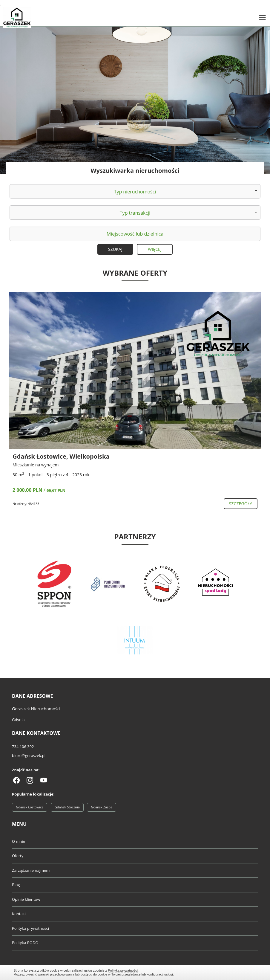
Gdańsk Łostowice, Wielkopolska (61, 456)
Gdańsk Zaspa (102, 807)
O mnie (19, 841)
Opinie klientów (26, 899)
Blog (16, 885)
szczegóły (241, 504)
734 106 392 (23, 747)
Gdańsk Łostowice (30, 807)
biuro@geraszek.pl (29, 755)
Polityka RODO (25, 943)
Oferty (18, 856)
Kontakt (19, 914)
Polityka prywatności (30, 928)
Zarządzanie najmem (31, 870)
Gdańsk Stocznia (67, 807)
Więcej (155, 249)
